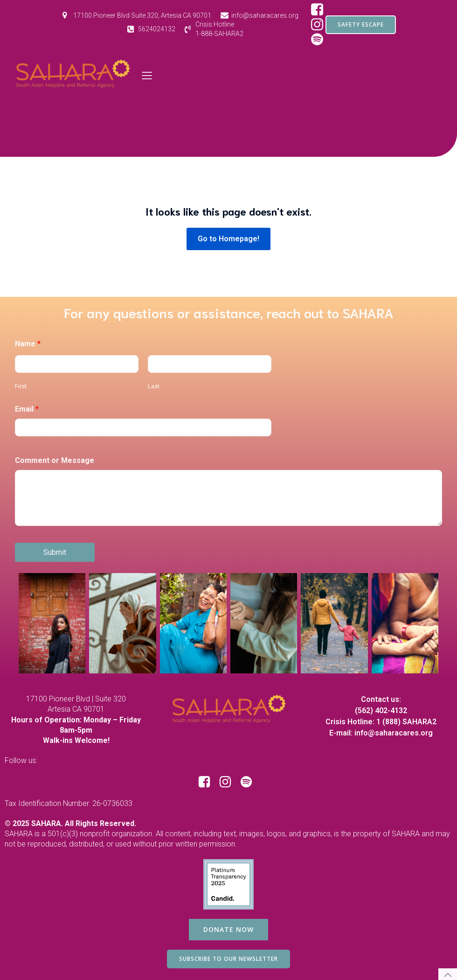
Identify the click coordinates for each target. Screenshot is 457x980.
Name (28, 344)
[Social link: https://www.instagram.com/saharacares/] (229, 782)
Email (27, 409)
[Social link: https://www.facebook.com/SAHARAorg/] (321, 10)
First (21, 386)
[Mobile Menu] (147, 75)
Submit (55, 552)
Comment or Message (55, 460)
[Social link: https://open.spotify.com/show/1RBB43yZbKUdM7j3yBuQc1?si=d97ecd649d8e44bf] (250, 782)
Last (154, 386)
